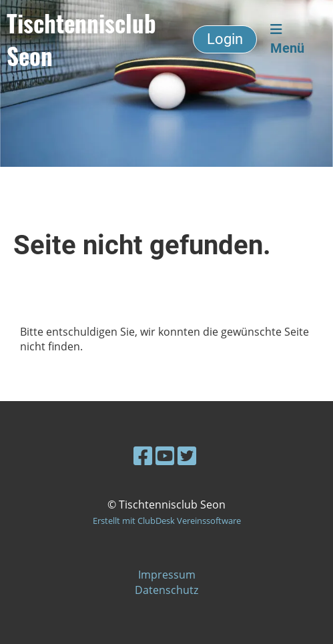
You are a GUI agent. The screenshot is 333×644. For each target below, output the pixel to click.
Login (225, 39)
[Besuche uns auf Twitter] (187, 455)
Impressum (167, 575)
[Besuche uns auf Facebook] (143, 455)
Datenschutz (166, 590)
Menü (287, 39)
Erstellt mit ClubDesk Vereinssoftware (167, 521)
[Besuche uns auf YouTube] (165, 455)
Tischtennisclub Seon (81, 39)
